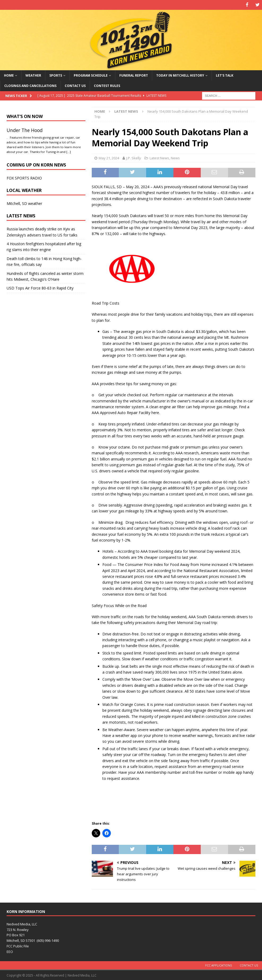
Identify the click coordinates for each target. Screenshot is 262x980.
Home (9, 75)
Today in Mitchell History (180, 75)
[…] (69, 151)
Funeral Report (134, 75)
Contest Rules (107, 85)
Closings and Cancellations (30, 85)
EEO (10, 951)
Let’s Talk (225, 75)
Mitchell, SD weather (24, 203)
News (175, 158)
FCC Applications (219, 965)
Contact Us (75, 85)
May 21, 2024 (109, 158)
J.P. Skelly (134, 158)
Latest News (159, 158)
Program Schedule (91, 75)
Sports (56, 75)
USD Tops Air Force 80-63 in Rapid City (40, 288)
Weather (33, 75)
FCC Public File (18, 946)
